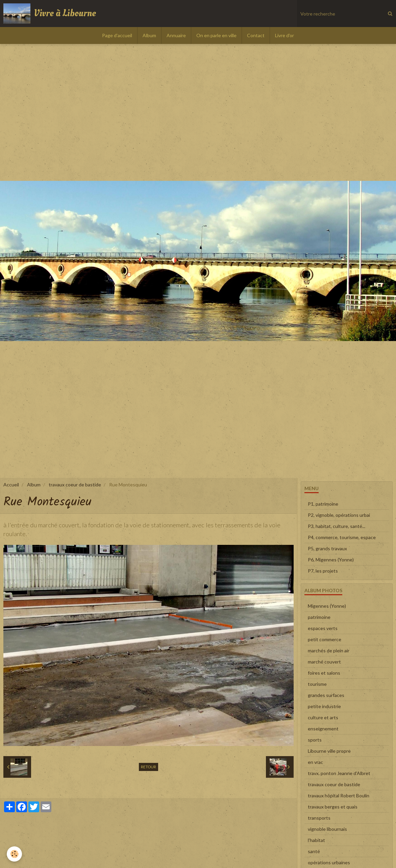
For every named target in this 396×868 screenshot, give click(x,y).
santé (314, 851)
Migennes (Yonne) (327, 606)
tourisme (317, 684)
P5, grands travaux (327, 548)
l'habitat (316, 840)
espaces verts (323, 628)
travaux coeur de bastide (75, 485)
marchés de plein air (329, 650)
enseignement (323, 729)
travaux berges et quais (333, 807)
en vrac (315, 762)
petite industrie (324, 706)
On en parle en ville (216, 35)
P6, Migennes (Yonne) (331, 560)
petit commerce (325, 639)
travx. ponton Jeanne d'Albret (339, 773)
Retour (148, 767)
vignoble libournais (327, 829)
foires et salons (324, 673)
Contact (256, 35)
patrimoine (319, 617)
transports (319, 818)
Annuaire (176, 35)
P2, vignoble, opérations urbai (339, 515)
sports (315, 740)
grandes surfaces (326, 695)
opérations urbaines (329, 862)
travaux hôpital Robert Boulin (339, 795)
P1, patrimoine (323, 504)
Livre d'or (284, 35)
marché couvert (324, 662)
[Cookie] (14, 854)
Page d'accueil (117, 35)
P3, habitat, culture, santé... (337, 526)
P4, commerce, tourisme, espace (342, 537)
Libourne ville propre (329, 751)
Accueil (11, 485)
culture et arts (323, 717)
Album (149, 35)
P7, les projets (323, 571)
